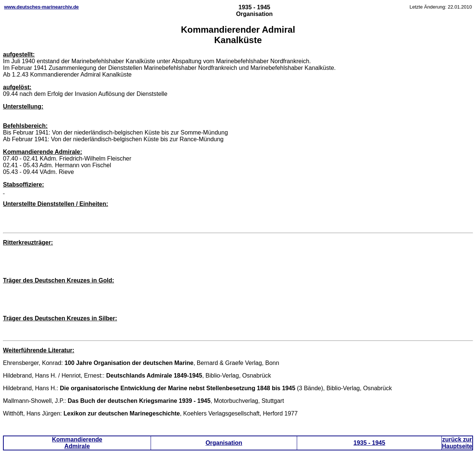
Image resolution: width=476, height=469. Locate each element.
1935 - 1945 (369, 443)
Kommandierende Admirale (77, 443)
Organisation (224, 443)
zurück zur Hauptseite (457, 443)
